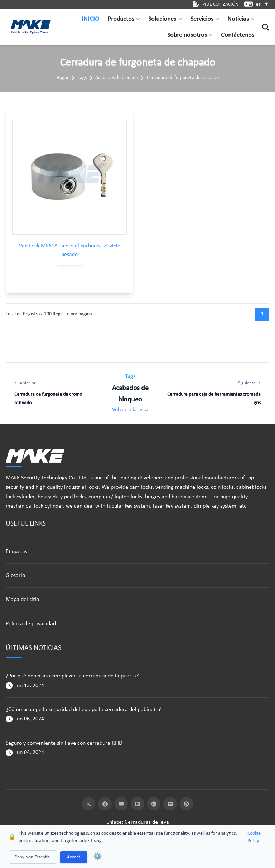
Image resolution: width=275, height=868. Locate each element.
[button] (140, 19)
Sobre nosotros (187, 35)
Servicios (202, 19)
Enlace (114, 822)
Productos (121, 19)
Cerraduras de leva (147, 822)
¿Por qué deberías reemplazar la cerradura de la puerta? (72, 676)
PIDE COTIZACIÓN (216, 4)
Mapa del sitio (22, 600)
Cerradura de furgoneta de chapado (183, 78)
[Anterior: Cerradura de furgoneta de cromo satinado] (55, 393)
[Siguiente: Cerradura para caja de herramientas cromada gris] (213, 393)
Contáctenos (238, 35)
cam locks (141, 487)
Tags (82, 78)
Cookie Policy (254, 837)
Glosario (15, 576)
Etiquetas (16, 552)
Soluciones (162, 19)
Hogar (62, 78)
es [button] (262, 4)
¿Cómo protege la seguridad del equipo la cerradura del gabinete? (83, 710)
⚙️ (98, 857)
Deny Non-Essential (33, 857)
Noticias (238, 19)
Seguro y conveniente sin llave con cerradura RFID (64, 743)
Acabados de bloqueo (117, 78)
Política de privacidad (31, 624)
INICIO (90, 19)
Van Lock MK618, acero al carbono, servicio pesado (70, 250)
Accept (74, 857)
